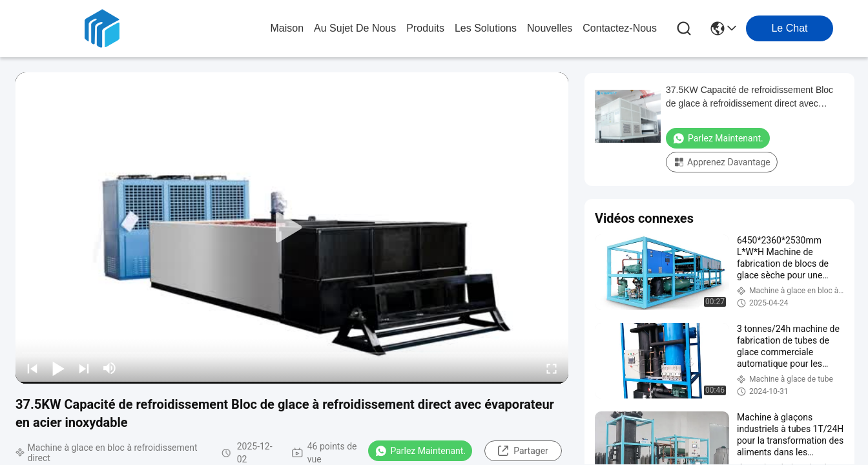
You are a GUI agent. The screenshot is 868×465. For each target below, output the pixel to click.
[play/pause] (58, 368)
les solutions (486, 28)
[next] (84, 368)
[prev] (32, 368)
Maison (287, 28)
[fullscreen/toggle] (552, 368)
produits (425, 28)
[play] (292, 228)
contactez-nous (620, 28)
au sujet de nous (355, 28)
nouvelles (550, 28)
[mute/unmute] (110, 368)
